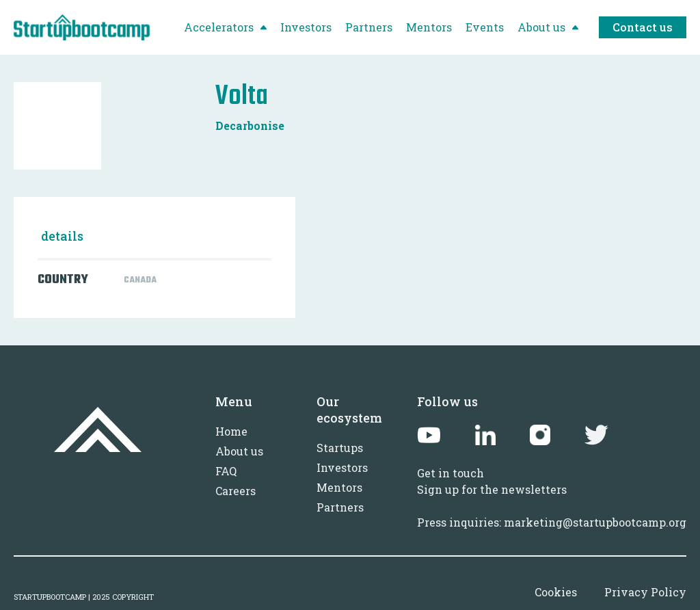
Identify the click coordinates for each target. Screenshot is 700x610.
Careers (235, 491)
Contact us (643, 27)
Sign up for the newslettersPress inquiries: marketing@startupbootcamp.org (552, 506)
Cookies (556, 592)
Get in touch (450, 473)
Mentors (339, 487)
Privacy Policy (645, 592)
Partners (340, 507)
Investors (342, 467)
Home (231, 431)
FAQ (226, 471)
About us (239, 451)
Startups (340, 448)
